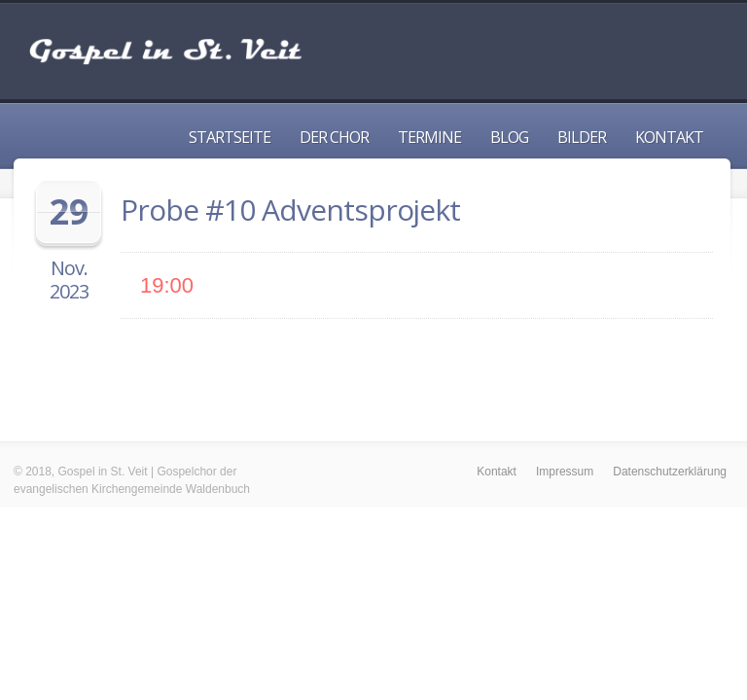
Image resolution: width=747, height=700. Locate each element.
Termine (429, 137)
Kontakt (669, 137)
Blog (509, 137)
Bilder (582, 137)
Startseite (230, 137)
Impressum (565, 472)
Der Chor (334, 137)
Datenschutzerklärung (670, 472)
